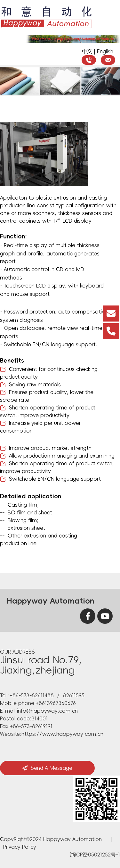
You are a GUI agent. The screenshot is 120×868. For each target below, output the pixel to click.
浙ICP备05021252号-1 (95, 855)
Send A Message (47, 768)
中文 (87, 51)
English (105, 51)
